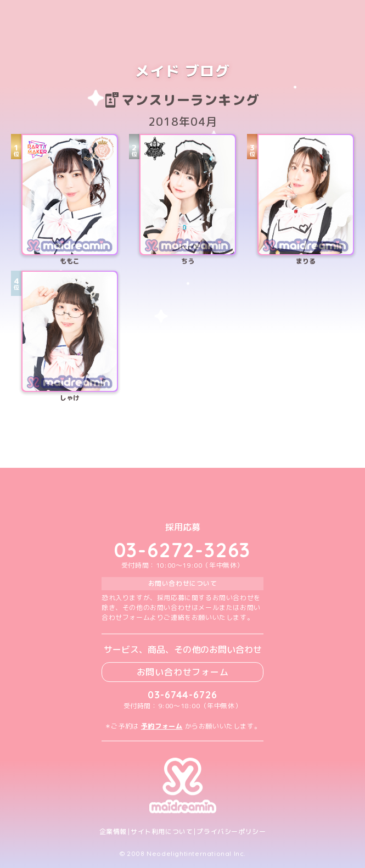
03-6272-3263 (183, 550)
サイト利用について (162, 832)
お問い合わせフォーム (183, 672)
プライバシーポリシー (231, 832)
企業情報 (113, 832)
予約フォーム (162, 726)
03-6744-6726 (182, 695)
